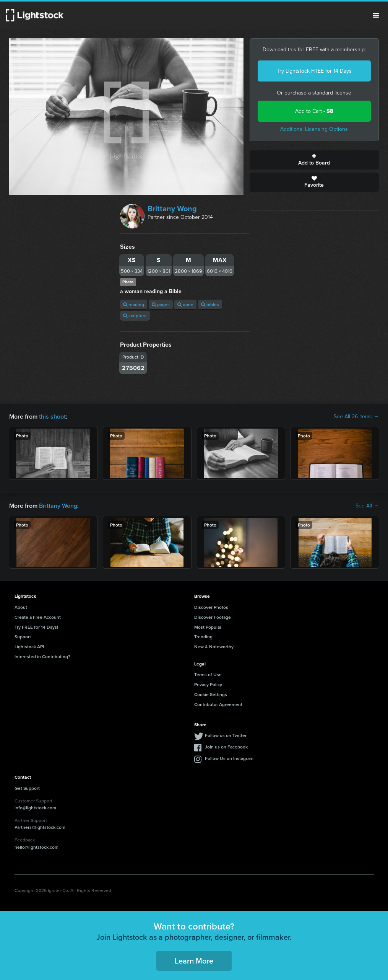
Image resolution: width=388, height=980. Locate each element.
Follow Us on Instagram (229, 758)
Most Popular (208, 627)
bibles (210, 304)
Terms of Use (208, 674)
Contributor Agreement (218, 704)
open (185, 304)
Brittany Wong (172, 209)
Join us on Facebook (226, 747)
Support (23, 637)
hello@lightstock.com (37, 847)
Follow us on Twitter (226, 735)
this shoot (52, 417)
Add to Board (314, 160)
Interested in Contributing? (42, 656)
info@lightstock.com (35, 808)
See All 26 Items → (356, 417)
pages (161, 304)
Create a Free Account (38, 617)
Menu (376, 15)
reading (134, 304)
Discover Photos (211, 607)
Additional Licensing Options (314, 129)
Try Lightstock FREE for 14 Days (314, 71)
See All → (367, 506)
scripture (135, 316)
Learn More (194, 961)
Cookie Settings (211, 694)
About (21, 607)
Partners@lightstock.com (40, 827)
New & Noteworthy (214, 647)
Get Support (27, 788)
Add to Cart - (314, 111)
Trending (203, 637)
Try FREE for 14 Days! (36, 627)
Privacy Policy (208, 684)
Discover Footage (213, 617)
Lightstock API (29, 647)
